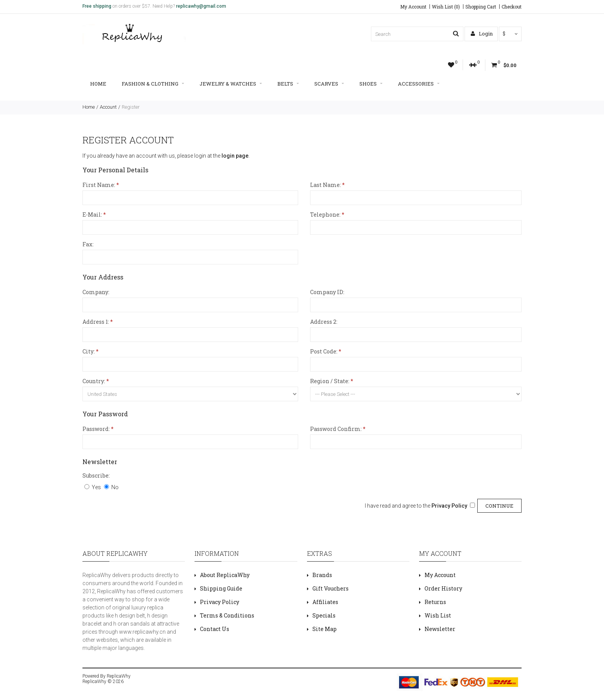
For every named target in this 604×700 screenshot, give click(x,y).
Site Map (325, 629)
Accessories (419, 84)
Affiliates (325, 602)
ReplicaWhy (119, 676)
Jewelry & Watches (231, 84)
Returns (435, 602)
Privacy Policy (220, 602)
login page (235, 156)
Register (131, 107)
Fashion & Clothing (153, 84)
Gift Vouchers (331, 588)
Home (98, 84)
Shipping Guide (221, 588)
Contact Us (215, 629)
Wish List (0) (446, 7)
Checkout (512, 7)
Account (108, 107)
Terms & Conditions (227, 615)
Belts (288, 84)
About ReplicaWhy (225, 575)
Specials (324, 615)
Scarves (329, 84)
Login (482, 34)
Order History (443, 588)
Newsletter (440, 629)
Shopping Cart (481, 7)
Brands (322, 575)
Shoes (371, 84)
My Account (413, 7)
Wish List (438, 615)
